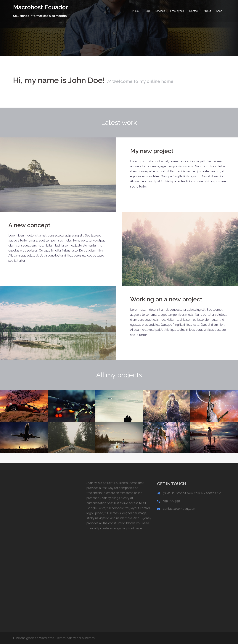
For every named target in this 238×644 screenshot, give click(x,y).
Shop (219, 11)
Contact (194, 11)
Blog (147, 11)
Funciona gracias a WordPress (34, 638)
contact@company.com (180, 509)
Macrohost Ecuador (40, 7)
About (207, 11)
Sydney (71, 638)
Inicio (136, 11)
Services (160, 11)
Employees (177, 11)
